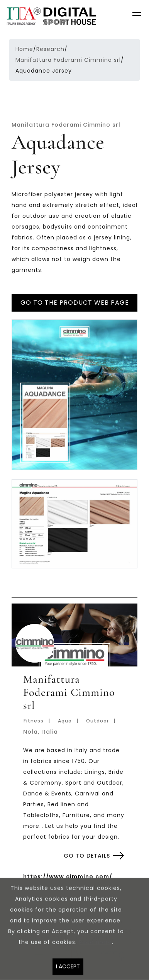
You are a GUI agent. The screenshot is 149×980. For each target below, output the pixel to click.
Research (50, 49)
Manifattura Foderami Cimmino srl (68, 60)
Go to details (87, 856)
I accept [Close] (68, 970)
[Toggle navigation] (137, 15)
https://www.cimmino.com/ (68, 877)
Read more (95, 945)
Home (24, 49)
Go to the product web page (75, 303)
